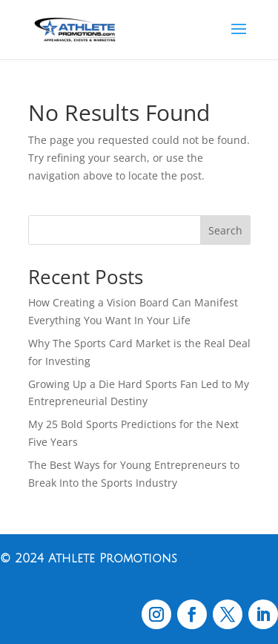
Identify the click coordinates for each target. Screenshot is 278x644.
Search (225, 230)
